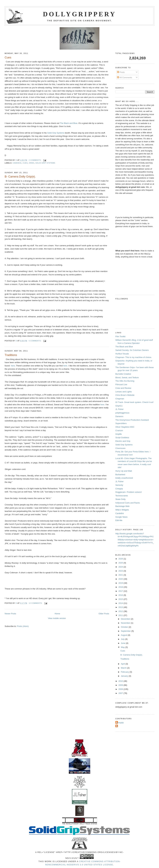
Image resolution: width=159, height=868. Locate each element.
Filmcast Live (121, 384)
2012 (121, 611)
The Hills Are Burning (125, 381)
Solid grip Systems (45, 163)
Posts (121, 72)
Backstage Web (122, 506)
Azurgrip (120, 723)
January (125, 676)
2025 (121, 563)
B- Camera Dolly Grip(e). (20, 177)
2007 (121, 693)
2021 (121, 575)
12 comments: (36, 603)
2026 (121, 559)
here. (66, 366)
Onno (32, 163)
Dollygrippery (80, 14)
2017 (121, 591)
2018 (121, 587)
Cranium (119, 431)
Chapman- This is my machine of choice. (134, 357)
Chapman (120, 399)
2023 (121, 571)
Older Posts (104, 614)
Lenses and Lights (124, 392)
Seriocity (119, 485)
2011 (121, 615)
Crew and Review (123, 388)
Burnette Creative (123, 374)
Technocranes (122, 496)
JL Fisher (119, 409)
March (124, 668)
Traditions (11, 355)
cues (25, 163)
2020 (121, 579)
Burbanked (120, 474)
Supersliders (121, 423)
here (13, 366)
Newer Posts (10, 614)
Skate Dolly (120, 499)
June (123, 643)
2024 (121, 567)
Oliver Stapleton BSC (125, 427)
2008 (121, 689)
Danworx (119, 416)
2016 (121, 595)
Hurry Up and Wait (124, 471)
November (126, 623)
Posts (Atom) (23, 626)
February (125, 672)
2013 (121, 607)
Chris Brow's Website (125, 395)
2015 (121, 599)
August (124, 635)
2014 (121, 603)
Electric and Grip (123, 441)
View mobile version (57, 618)
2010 (121, 681)
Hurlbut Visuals (122, 354)
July (123, 639)
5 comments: (35, 341)
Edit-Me (119, 520)
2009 (121, 685)
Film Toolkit (120, 336)
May (123, 647)
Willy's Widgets (122, 510)
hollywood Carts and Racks (128, 503)
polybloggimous (122, 413)
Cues (8, 58)
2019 (121, 583)
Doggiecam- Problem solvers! (129, 492)
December (126, 619)
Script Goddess (122, 437)
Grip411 (119, 406)
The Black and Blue (69, 123)
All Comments (125, 77)
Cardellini (120, 513)
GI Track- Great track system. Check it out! (134, 402)
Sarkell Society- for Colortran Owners (132, 350)
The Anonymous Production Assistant (132, 420)
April (123, 664)
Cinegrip (119, 489)
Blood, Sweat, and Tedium (127, 377)
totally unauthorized (124, 478)
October (125, 627)
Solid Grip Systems (56, 133)
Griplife (119, 434)
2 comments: (35, 160)
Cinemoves (120, 448)
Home (57, 614)
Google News (121, 517)
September (126, 631)
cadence (17, 163)
